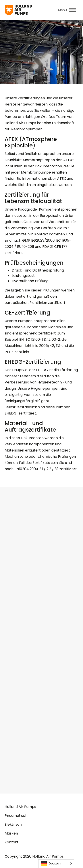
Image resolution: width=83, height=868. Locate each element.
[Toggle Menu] (73, 10)
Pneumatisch (16, 816)
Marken (11, 833)
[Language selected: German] (56, 864)
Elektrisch (13, 824)
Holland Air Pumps (20, 807)
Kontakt (12, 842)
